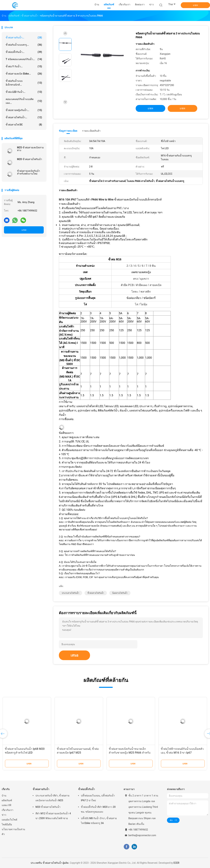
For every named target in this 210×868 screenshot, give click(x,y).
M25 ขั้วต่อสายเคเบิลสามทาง (30, 149)
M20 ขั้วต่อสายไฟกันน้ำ (30, 159)
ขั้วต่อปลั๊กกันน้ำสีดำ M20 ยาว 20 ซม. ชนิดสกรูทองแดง (98, 809)
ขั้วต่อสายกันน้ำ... (24, 38)
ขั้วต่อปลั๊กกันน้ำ (86, 789)
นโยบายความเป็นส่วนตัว (13, 832)
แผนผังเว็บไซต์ (9, 820)
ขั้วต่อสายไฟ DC (24, 125)
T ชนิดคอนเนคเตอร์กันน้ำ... (24, 59)
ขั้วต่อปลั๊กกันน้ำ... (24, 52)
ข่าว (4, 815)
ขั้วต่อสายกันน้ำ (41, 789)
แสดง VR (6, 805)
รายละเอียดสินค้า (91, 131)
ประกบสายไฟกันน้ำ (70, 593)
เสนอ (74, 655)
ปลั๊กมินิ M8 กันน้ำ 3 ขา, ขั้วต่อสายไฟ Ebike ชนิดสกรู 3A (99, 821)
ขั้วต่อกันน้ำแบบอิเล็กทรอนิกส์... (24, 83)
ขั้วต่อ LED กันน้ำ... (24, 92)
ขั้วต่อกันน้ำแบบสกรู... (24, 45)
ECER (176, 863)
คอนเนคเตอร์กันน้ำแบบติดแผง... (24, 101)
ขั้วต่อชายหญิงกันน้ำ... (24, 110)
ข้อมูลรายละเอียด (68, 131)
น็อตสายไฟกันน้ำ (120, 593)
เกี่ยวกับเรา (7, 810)
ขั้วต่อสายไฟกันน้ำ (96, 593)
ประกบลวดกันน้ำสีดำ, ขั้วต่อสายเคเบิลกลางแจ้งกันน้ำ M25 (52, 798)
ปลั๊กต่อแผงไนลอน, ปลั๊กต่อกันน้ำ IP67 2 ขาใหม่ (98, 798)
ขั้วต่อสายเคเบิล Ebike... (24, 74)
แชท (195, 5)
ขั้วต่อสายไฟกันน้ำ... (24, 117)
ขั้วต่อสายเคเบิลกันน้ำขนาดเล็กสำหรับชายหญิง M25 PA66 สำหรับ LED (130, 753)
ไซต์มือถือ (7, 824)
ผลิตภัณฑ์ (7, 800)
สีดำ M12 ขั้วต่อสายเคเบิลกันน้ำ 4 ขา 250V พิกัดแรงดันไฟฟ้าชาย (53, 816)
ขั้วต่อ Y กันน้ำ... (24, 66)
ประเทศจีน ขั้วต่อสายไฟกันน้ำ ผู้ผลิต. (50, 863)
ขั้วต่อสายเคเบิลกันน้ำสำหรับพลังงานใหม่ (28, 172)
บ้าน (4, 796)
